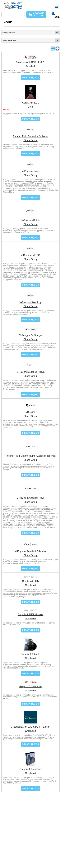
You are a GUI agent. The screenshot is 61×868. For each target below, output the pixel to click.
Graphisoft (30, 585)
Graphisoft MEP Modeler (31, 615)
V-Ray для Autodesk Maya (30, 372)
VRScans (31, 412)
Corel (30, 107)
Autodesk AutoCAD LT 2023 (31, 62)
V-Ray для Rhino (30, 220)
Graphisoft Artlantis (30, 654)
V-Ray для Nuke (30, 171)
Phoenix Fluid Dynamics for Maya (30, 136)
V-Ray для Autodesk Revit (30, 498)
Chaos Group (30, 141)
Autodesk (31, 66)
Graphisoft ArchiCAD (30, 769)
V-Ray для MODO (30, 255)
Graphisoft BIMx (31, 581)
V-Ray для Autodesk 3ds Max (30, 551)
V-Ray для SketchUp (30, 302)
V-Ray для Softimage (30, 335)
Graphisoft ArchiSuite (30, 687)
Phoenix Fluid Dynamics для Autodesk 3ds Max (30, 456)
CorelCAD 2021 (30, 103)
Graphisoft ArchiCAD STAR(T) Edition (30, 727)
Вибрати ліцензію (31, 78)
